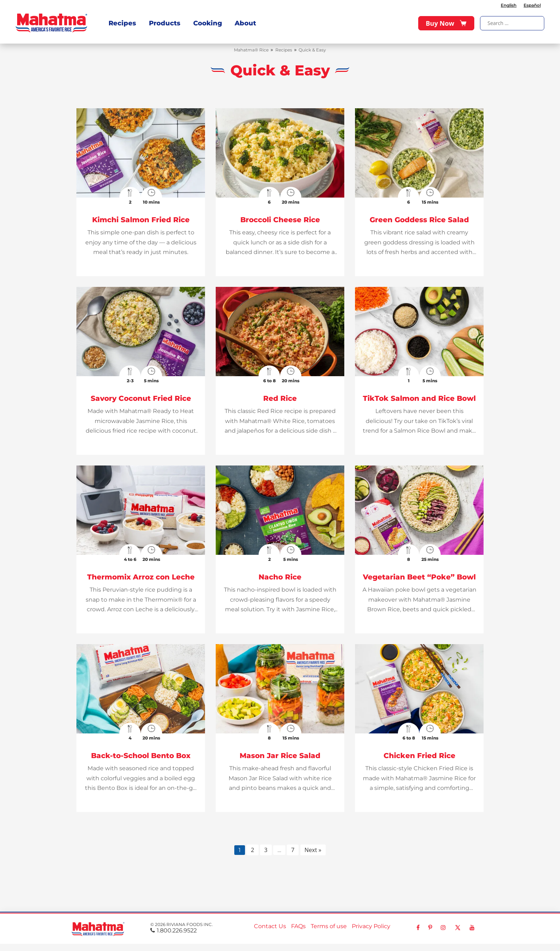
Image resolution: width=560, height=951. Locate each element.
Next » (313, 850)
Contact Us (270, 926)
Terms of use (329, 926)
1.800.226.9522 (174, 930)
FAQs (298, 926)
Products (164, 23)
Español (532, 5)
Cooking (207, 23)
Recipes (122, 23)
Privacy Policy (371, 926)
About (245, 23)
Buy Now (446, 23)
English (509, 5)
